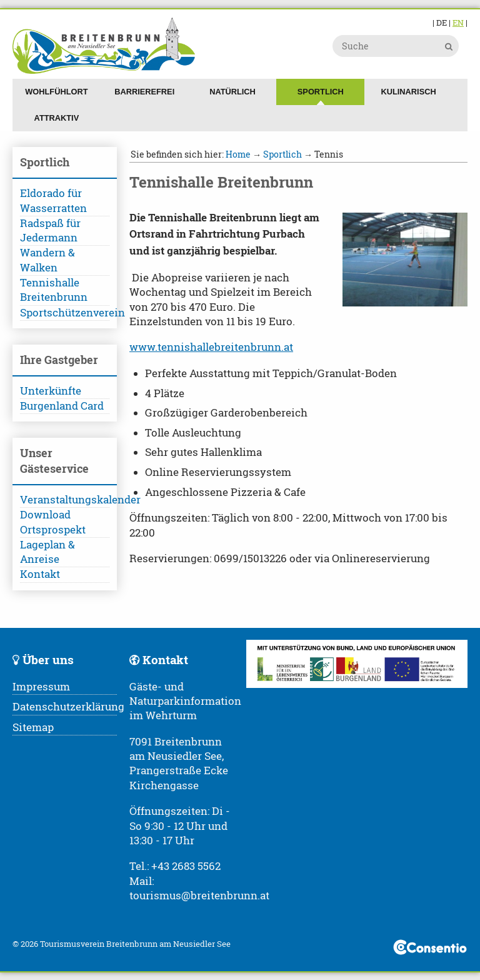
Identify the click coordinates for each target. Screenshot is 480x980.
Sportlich (321, 92)
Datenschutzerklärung (68, 707)
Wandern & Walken (47, 260)
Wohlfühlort (56, 92)
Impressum (41, 687)
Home (238, 154)
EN (458, 23)
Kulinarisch (409, 92)
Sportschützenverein (65, 313)
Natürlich (232, 92)
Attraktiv (57, 118)
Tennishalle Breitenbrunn (54, 290)
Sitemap (33, 727)
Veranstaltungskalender (65, 500)
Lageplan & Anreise (47, 552)
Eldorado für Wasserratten (53, 200)
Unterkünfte (51, 391)
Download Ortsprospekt (53, 522)
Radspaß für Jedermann (50, 230)
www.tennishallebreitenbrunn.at (211, 347)
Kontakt (40, 574)
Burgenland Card (62, 406)
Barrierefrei (144, 92)
